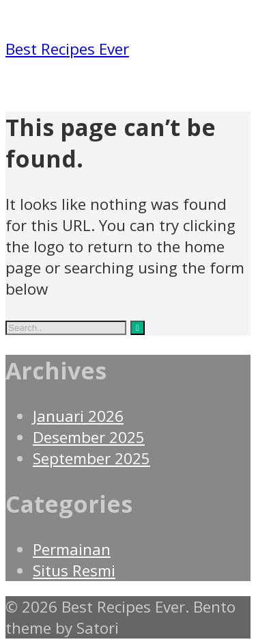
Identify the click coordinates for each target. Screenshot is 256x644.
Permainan (72, 549)
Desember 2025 (89, 437)
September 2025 (91, 458)
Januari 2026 (78, 416)
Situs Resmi (74, 571)
